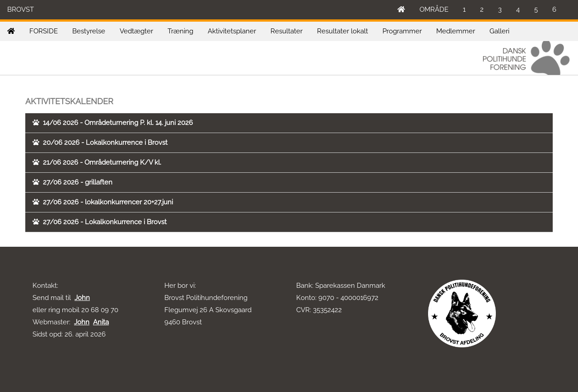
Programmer (402, 31)
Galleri (499, 31)
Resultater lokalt (343, 31)
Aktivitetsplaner (232, 31)
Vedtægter (136, 31)
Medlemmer (456, 31)
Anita (101, 322)
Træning (180, 31)
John (82, 298)
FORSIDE (44, 31)
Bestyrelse (89, 31)
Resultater (287, 31)
